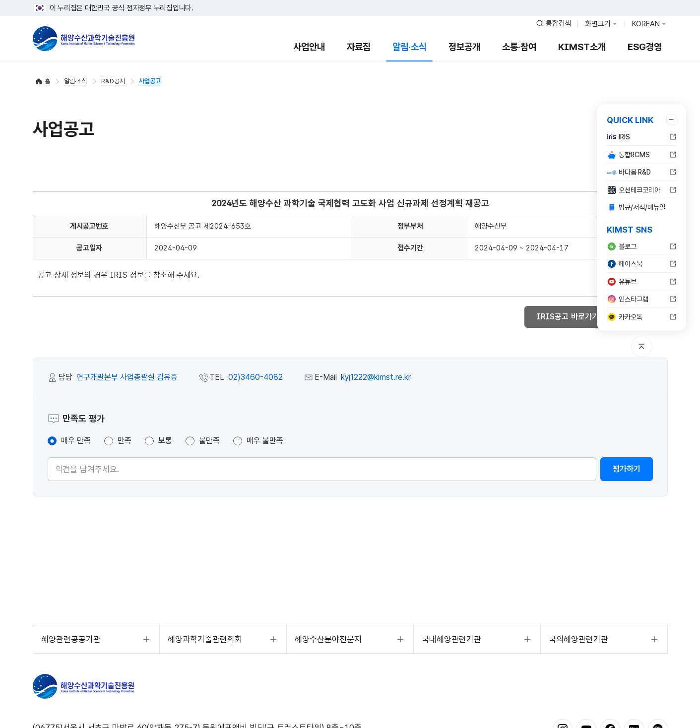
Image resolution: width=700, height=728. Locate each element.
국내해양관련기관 (451, 639)
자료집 (359, 47)
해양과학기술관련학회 (205, 639)
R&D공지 (113, 81)
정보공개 (464, 47)
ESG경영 (645, 47)
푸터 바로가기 (350, 0)
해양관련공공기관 (71, 639)
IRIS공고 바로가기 (573, 317)
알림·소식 (410, 47)
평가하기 (627, 469)
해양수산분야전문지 (328, 639)
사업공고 (150, 81)
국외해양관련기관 (578, 639)
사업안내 (309, 47)
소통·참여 (519, 47)
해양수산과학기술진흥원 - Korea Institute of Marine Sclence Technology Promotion (84, 39)
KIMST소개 (582, 47)
